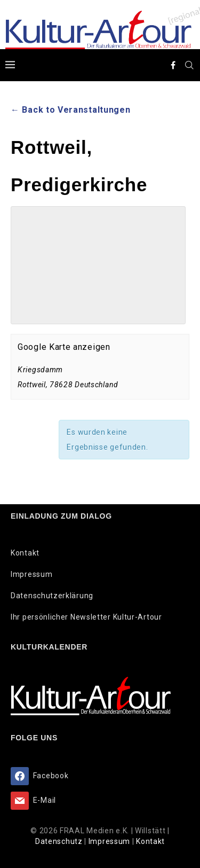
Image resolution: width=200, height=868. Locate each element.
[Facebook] (173, 65)
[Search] (189, 65)
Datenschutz (60, 841)
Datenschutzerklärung (52, 596)
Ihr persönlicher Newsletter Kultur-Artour (86, 617)
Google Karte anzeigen (64, 347)
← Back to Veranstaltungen (71, 110)
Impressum (31, 574)
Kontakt (25, 553)
